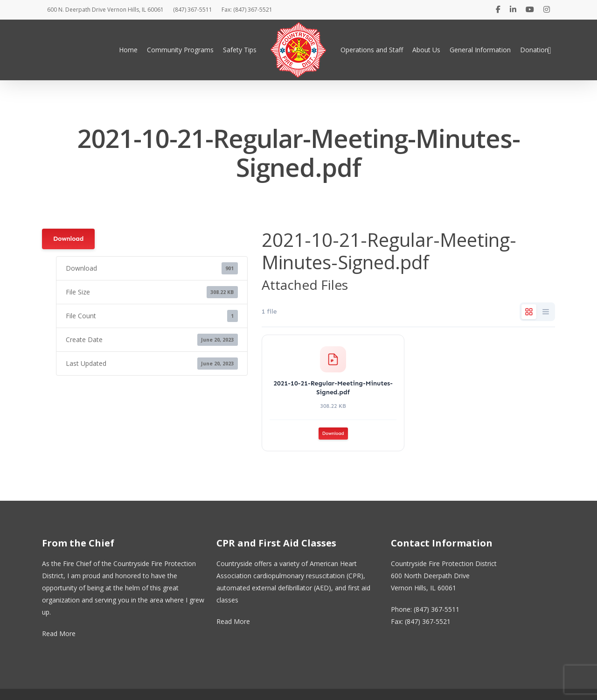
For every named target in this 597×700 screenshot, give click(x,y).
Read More (59, 633)
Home (128, 50)
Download (68, 239)
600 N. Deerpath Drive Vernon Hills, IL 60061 (105, 10)
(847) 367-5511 (193, 10)
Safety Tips (240, 50)
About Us (426, 50)
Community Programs (180, 50)
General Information (480, 50)
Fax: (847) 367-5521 (247, 10)
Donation (534, 50)
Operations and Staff (372, 50)
